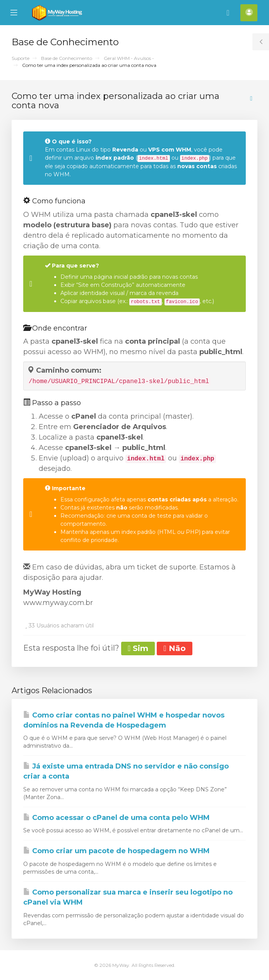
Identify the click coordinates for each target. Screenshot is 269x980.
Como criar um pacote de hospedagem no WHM (117, 851)
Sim (138, 648)
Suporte (21, 58)
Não (174, 648)
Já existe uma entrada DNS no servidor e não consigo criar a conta (126, 771)
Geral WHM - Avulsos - (129, 58)
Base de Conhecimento (67, 58)
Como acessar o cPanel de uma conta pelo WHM (117, 818)
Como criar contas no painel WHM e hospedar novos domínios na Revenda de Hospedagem (124, 720)
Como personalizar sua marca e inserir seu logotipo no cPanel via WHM (128, 897)
